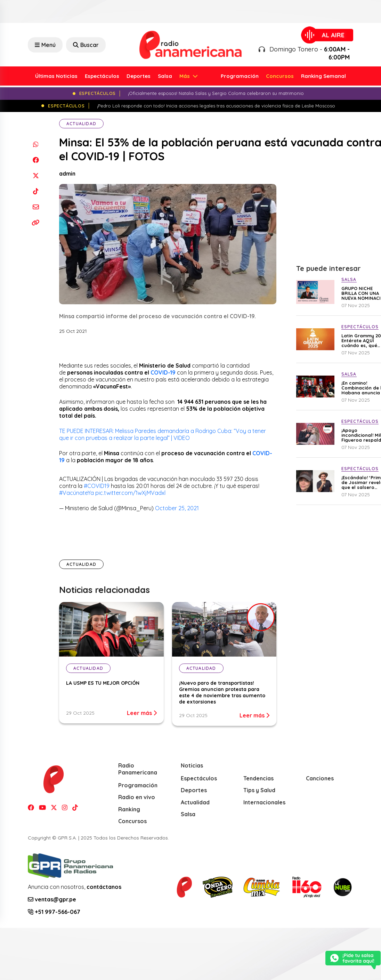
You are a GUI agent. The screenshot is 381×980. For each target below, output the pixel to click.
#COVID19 (97, 486)
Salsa (165, 76)
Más (185, 76)
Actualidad (81, 124)
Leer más (142, 713)
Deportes (139, 76)
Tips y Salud (259, 790)
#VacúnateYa (76, 493)
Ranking (129, 809)
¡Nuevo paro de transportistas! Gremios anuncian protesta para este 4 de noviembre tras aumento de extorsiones (222, 692)
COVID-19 (163, 372)
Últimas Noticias (56, 76)
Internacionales (264, 802)
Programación (240, 76)
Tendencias (258, 778)
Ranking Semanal (323, 76)
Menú (45, 45)
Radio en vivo (137, 797)
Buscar (86, 45)
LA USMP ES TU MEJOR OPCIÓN (103, 683)
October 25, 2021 (177, 508)
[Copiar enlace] (36, 222)
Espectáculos (102, 76)
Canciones (320, 778)
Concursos (280, 76)
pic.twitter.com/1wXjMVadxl (130, 493)
